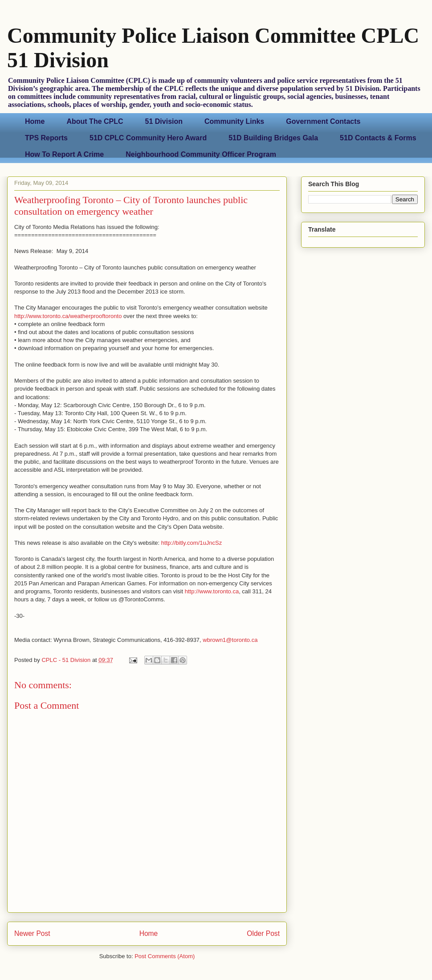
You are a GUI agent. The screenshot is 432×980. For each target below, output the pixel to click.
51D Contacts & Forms (378, 138)
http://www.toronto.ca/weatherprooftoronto (68, 316)
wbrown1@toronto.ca (230, 640)
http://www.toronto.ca (212, 591)
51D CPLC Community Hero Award (148, 138)
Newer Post (32, 933)
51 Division (164, 121)
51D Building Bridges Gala (273, 138)
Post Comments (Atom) (165, 956)
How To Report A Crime (64, 154)
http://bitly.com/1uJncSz (192, 543)
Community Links (234, 121)
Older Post (263, 933)
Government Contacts (323, 121)
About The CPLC (95, 121)
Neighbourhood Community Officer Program (201, 154)
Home (35, 121)
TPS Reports (46, 138)
